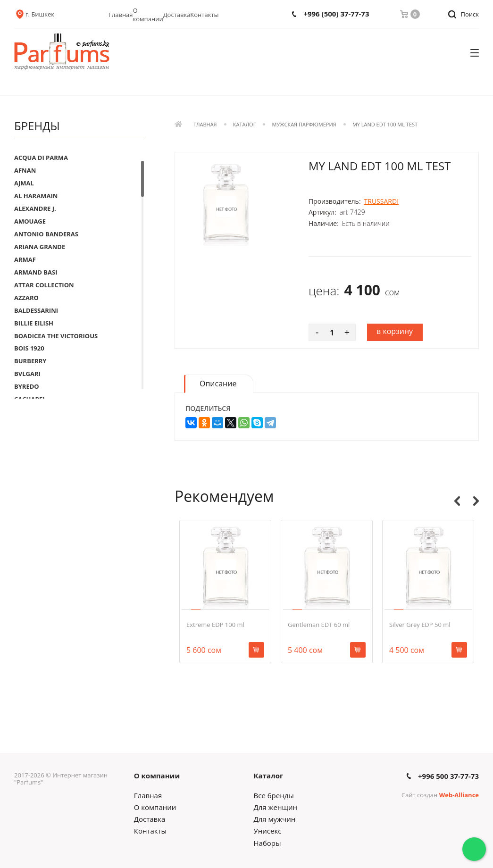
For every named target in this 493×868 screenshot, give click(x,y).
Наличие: (324, 224)
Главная (121, 15)
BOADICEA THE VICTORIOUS (56, 336)
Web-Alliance (459, 795)
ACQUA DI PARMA (41, 158)
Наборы (267, 843)
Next (476, 501)
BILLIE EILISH (34, 323)
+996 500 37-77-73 (448, 776)
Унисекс (268, 831)
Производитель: (335, 201)
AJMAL (24, 183)
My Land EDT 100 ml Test (385, 125)
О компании (148, 15)
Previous (457, 501)
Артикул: (322, 212)
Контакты (204, 15)
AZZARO (26, 298)
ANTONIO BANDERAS (46, 234)
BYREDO (27, 386)
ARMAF (25, 259)
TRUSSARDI (381, 201)
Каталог (245, 125)
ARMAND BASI (36, 272)
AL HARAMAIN (36, 196)
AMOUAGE (30, 221)
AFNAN (25, 170)
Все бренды (274, 795)
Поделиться (208, 409)
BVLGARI (27, 374)
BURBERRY (30, 361)
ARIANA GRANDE (40, 247)
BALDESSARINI (36, 310)
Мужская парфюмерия (304, 125)
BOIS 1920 (29, 348)
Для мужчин (275, 819)
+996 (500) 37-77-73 (336, 14)
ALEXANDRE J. (35, 209)
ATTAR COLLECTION (44, 285)
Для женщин (276, 807)
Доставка (177, 15)
